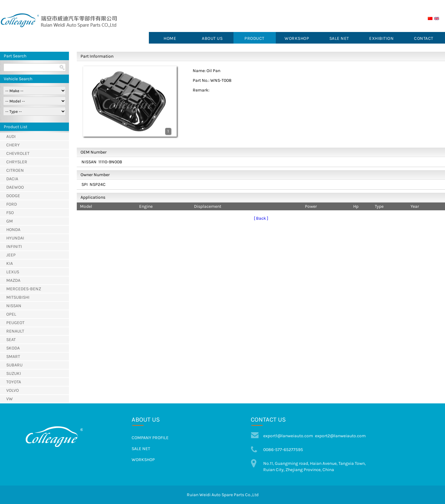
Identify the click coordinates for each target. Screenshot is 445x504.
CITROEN (15, 170)
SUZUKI (14, 373)
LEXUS (13, 272)
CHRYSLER (17, 162)
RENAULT (15, 331)
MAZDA (13, 280)
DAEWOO (15, 187)
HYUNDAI (15, 238)
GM (10, 221)
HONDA (13, 230)
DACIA (12, 179)
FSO (10, 213)
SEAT (11, 340)
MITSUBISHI (18, 297)
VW (10, 399)
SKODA (13, 348)
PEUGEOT (15, 323)
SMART (13, 357)
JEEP (11, 255)
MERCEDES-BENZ (24, 289)
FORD (12, 204)
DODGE (13, 196)
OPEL (11, 314)
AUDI (11, 136)
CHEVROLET (18, 153)
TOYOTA (14, 382)
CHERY (13, 145)
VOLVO (13, 390)
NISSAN (14, 306)
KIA (10, 263)
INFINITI (14, 247)
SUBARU (14, 365)
